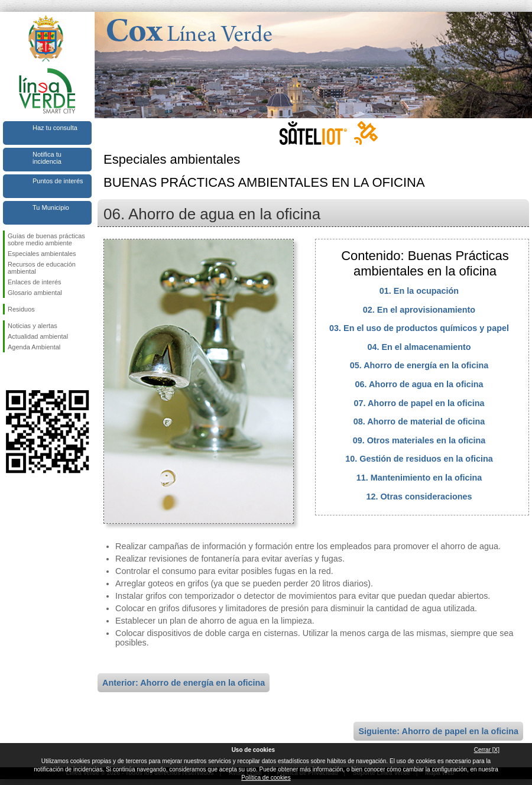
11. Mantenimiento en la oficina (419, 478)
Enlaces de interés (35, 282)
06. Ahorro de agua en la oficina (419, 384)
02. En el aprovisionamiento (419, 310)
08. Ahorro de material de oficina (419, 421)
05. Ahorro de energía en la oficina (419, 365)
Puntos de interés (58, 181)
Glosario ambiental (35, 293)
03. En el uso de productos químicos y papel (419, 328)
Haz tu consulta (55, 128)
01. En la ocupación (419, 291)
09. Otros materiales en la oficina (419, 440)
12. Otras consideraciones (419, 497)
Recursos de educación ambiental (42, 268)
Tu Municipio (51, 207)
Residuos (21, 309)
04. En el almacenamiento (419, 347)
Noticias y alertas (33, 326)
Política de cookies (266, 778)
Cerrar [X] (487, 750)
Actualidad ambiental (38, 336)
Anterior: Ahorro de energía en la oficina (184, 683)
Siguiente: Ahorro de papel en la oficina (438, 731)
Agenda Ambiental (34, 347)
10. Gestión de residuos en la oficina (419, 459)
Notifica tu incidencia (47, 158)
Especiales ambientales (42, 254)
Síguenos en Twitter (30, 371)
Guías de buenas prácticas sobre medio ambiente (46, 239)
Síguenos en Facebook (10, 371)
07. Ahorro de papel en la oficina (419, 403)
